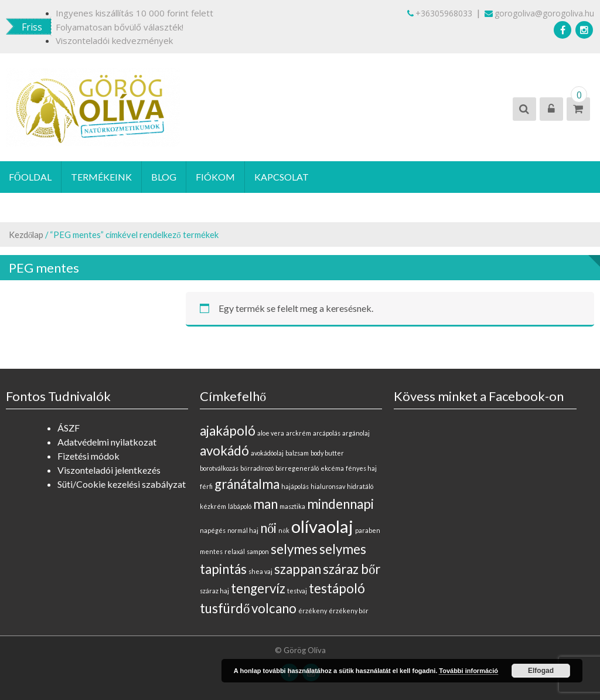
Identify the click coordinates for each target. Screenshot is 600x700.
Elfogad (541, 671)
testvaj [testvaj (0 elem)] (297, 591)
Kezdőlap (26, 235)
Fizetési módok (88, 456)
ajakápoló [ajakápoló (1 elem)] (228, 431)
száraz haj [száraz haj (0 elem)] (214, 591)
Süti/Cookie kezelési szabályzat (122, 484)
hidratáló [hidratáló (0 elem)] (360, 486)
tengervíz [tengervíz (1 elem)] (258, 588)
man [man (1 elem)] (265, 504)
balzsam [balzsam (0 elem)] (297, 453)
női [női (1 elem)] (268, 528)
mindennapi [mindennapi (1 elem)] (340, 504)
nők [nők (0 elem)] (284, 530)
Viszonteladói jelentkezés (109, 470)
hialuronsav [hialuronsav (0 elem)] (328, 486)
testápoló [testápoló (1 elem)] (337, 588)
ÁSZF (69, 428)
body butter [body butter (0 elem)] (327, 453)
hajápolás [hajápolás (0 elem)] (295, 486)
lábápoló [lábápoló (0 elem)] (240, 506)
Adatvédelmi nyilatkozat (107, 442)
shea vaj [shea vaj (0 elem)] (260, 571)
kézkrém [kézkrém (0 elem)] (213, 506)
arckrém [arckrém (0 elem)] (299, 433)
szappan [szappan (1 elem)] (298, 569)
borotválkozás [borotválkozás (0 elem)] (219, 468)
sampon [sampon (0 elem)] (258, 551)
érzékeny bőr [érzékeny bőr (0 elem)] (348, 611)
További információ (468, 671)
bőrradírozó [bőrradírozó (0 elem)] (257, 468)
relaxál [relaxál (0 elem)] (235, 551)
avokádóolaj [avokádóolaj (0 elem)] (267, 453)
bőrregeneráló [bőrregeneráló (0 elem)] (297, 468)
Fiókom (215, 177)
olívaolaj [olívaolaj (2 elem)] (322, 526)
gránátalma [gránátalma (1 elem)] (247, 484)
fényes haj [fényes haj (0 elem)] (361, 468)
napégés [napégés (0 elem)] (213, 530)
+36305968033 (440, 13)
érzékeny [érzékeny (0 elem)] (313, 611)
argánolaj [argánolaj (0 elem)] (356, 433)
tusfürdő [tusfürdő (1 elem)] (225, 608)
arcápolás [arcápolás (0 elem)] (327, 433)
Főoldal (30, 177)
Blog (164, 177)
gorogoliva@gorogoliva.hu (539, 13)
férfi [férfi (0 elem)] (206, 486)
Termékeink (101, 177)
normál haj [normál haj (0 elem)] (243, 530)
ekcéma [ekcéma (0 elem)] (332, 468)
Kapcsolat (282, 177)
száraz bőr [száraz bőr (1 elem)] (352, 569)
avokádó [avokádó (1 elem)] (224, 451)
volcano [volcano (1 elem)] (274, 608)
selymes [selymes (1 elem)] (294, 549)
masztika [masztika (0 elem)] (292, 506)
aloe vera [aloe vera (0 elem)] (271, 433)
